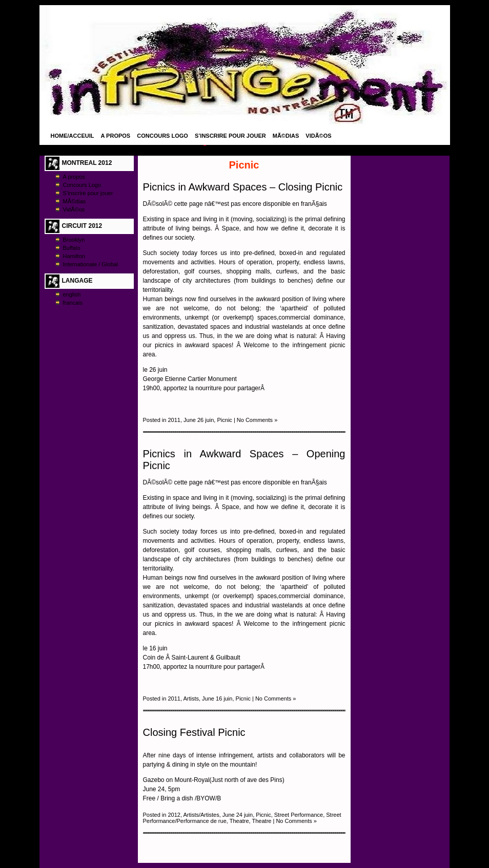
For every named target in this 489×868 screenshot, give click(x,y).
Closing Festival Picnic (194, 732)
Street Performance (299, 815)
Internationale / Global (91, 264)
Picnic (224, 420)
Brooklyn (74, 240)
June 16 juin (217, 698)
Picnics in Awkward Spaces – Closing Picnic (243, 187)
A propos (116, 136)
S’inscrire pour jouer (230, 136)
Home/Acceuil (73, 136)
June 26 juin (199, 420)
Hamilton (74, 256)
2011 (174, 420)
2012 (174, 815)
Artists (191, 698)
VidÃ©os (318, 136)
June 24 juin (238, 815)
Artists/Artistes (201, 815)
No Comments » (257, 420)
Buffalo (72, 248)
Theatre (239, 821)
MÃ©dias (286, 136)
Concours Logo (162, 136)
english (72, 294)
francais (73, 303)
